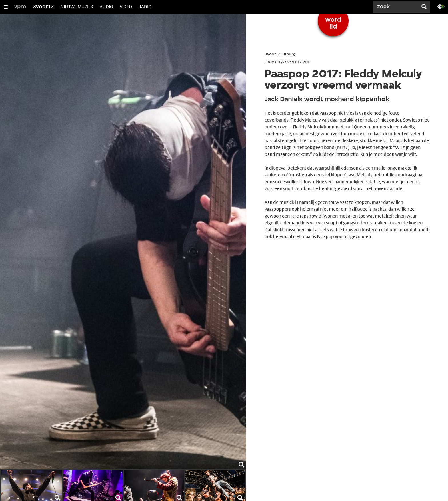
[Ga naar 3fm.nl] (441, 6)
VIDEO (126, 7)
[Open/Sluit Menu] (6, 7)
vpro (20, 7)
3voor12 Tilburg (280, 54)
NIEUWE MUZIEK (77, 7)
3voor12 (43, 7)
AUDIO (106, 7)
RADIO (145, 7)
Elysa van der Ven (293, 62)
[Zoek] (397, 7)
